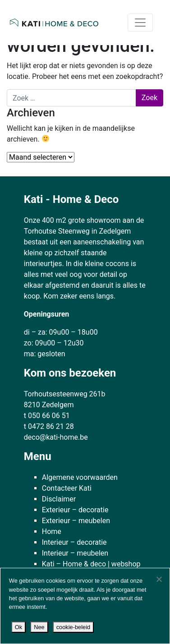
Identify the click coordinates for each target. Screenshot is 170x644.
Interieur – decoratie (74, 542)
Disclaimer (59, 499)
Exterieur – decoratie (75, 510)
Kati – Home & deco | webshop (91, 564)
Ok (18, 627)
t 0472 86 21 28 (49, 426)
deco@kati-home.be (56, 437)
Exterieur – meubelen (76, 521)
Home (52, 531)
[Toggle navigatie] (140, 23)
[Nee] (159, 579)
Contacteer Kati (67, 488)
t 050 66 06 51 (47, 416)
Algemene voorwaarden (80, 477)
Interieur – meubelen (75, 553)
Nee (39, 627)
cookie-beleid (73, 627)
